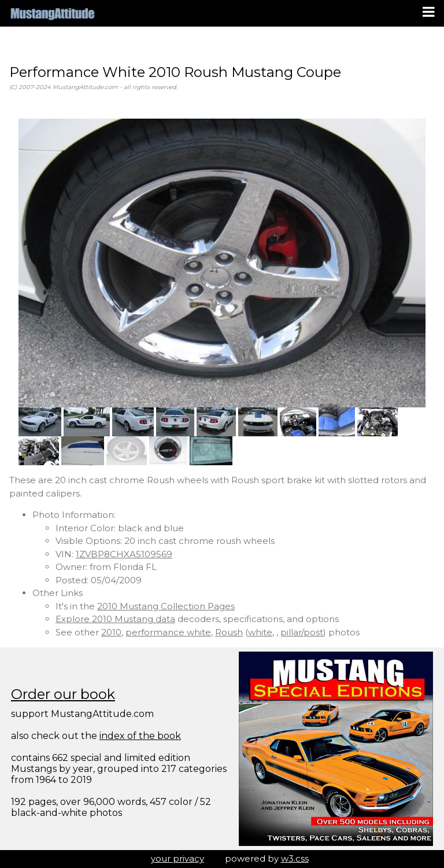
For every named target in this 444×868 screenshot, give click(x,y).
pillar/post (302, 632)
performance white (168, 632)
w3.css (295, 858)
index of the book (140, 736)
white (260, 632)
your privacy (177, 858)
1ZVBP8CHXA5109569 (124, 554)
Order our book (63, 694)
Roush (229, 632)
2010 (111, 632)
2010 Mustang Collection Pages (166, 606)
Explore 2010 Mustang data (115, 619)
